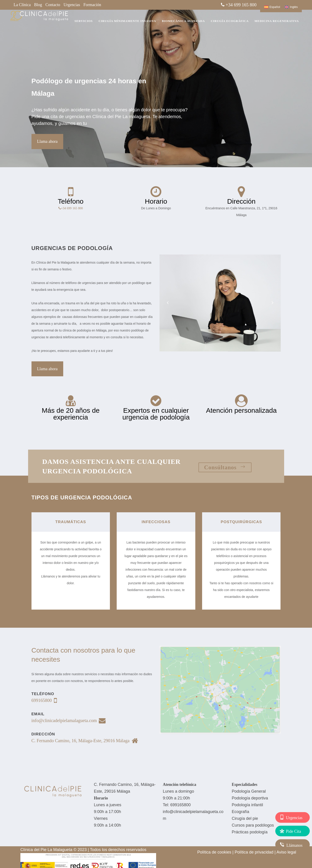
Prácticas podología (250, 832)
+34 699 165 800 (72, 208)
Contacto (53, 5)
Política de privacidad (254, 852)
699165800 (181, 805)
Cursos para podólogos (253, 825)
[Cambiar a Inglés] (291, 7)
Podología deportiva (250, 798)
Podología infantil (247, 805)
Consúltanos (225, 467)
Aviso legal (286, 852)
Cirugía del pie (245, 818)
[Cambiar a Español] (272, 7)
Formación (92, 5)
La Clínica (22, 5)
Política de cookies (214, 852)
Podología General (249, 791)
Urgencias (72, 5)
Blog (38, 5)
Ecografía (241, 812)
